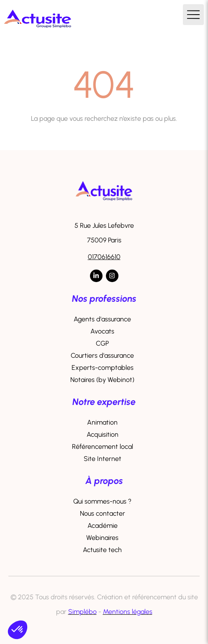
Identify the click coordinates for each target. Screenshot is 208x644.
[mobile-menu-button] (193, 15)
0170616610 (104, 257)
